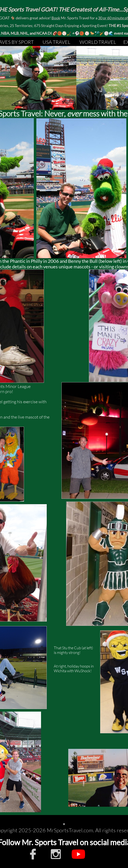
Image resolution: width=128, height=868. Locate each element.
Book (56, 18)
